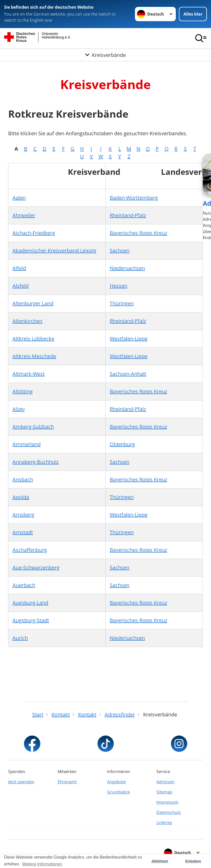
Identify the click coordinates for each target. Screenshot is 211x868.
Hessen (119, 286)
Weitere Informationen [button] (42, 864)
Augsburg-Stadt (31, 620)
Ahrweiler (24, 215)
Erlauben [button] (193, 861)
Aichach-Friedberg (34, 233)
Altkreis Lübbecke (33, 339)
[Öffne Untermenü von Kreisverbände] (105, 55)
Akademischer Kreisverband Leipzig (54, 250)
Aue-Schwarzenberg (36, 567)
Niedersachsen (127, 268)
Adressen (165, 782)
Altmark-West (29, 374)
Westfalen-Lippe (129, 339)
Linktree (164, 823)
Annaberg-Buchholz (36, 462)
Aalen (19, 198)
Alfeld (19, 268)
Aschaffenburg (30, 550)
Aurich (20, 638)
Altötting (23, 391)
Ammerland (27, 444)
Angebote (116, 782)
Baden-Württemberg (134, 198)
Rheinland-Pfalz (128, 215)
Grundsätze (119, 792)
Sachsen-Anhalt (128, 374)
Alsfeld (21, 286)
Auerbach (24, 585)
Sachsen (120, 250)
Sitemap (164, 792)
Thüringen (122, 303)
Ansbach (23, 479)
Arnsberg (23, 515)
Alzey (19, 409)
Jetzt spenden (21, 782)
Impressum (167, 802)
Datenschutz (169, 812)
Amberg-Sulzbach (33, 427)
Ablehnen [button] (160, 861)
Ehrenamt (67, 782)
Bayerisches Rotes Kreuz (138, 233)
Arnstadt (23, 532)
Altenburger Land (33, 303)
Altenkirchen (27, 321)
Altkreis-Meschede (34, 356)
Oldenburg (122, 444)
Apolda (21, 497)
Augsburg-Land (30, 603)
